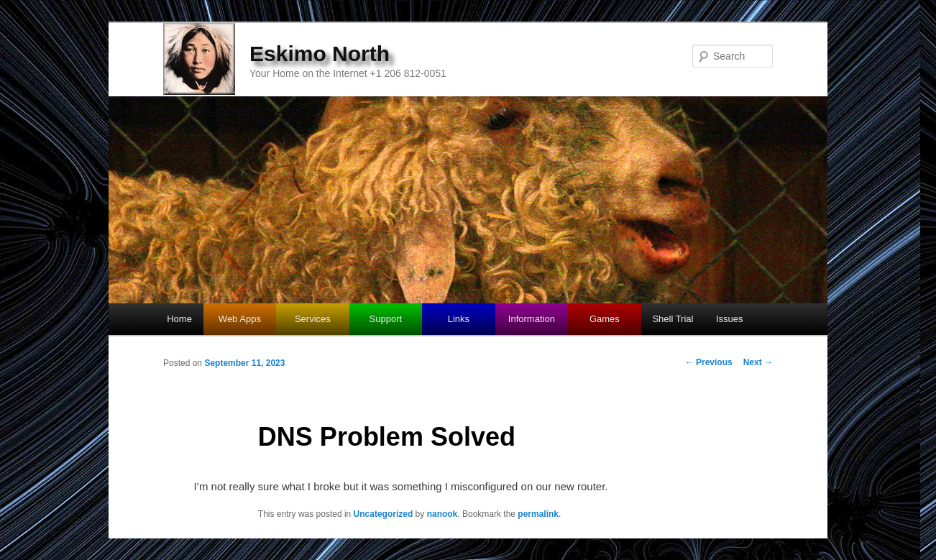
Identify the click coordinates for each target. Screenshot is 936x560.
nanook (442, 514)
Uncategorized (384, 514)
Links (459, 319)
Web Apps (240, 319)
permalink (538, 514)
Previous (709, 362)
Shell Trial (673, 319)
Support (386, 319)
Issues (730, 319)
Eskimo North (320, 54)
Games (605, 319)
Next (758, 362)
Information (532, 319)
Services (313, 319)
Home (179, 319)
